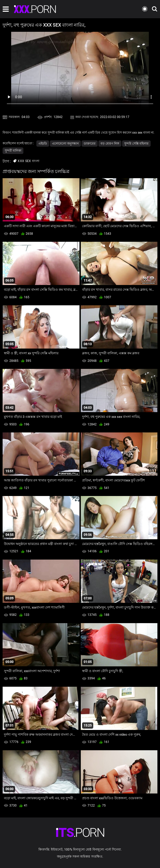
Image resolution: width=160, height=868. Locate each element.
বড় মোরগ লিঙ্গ (110, 144)
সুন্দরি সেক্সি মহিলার (136, 144)
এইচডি (43, 144)
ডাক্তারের (90, 144)
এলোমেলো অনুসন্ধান (65, 144)
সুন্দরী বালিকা (13, 151)
